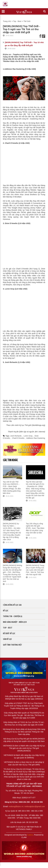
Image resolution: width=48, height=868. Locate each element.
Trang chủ (7, 21)
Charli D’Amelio (18, 438)
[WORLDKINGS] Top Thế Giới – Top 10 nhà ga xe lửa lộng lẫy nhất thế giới (24, 44)
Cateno (30, 835)
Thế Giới (27, 21)
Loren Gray (28, 436)
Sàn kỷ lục (7, 639)
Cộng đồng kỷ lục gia (12, 605)
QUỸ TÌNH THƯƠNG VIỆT (12, 645)
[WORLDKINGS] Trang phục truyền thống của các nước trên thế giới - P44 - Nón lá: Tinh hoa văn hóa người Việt (35, 570)
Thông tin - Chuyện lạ (13, 616)
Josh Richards (16, 436)
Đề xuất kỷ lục (9, 634)
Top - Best (17, 21)
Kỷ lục (6, 611)
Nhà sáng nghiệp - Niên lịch (15, 622)
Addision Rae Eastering (36, 438)
